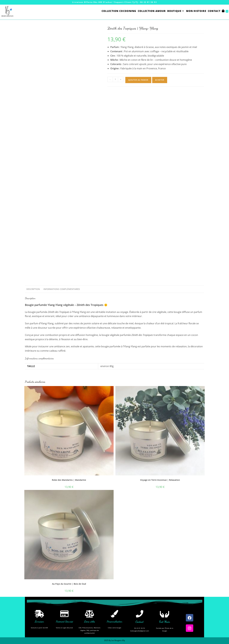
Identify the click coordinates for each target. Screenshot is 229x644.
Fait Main (165, 622)
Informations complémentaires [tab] (62, 289)
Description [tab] (33, 289)
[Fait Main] (165, 614)
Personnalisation (114, 621)
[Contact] (140, 614)
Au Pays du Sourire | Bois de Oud (69, 584)
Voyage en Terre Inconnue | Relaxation (160, 480)
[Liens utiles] (89, 614)
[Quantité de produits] (115, 79)
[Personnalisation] (114, 614)
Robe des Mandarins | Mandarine (69, 480)
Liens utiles (90, 621)
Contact (140, 622)
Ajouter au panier (138, 80)
